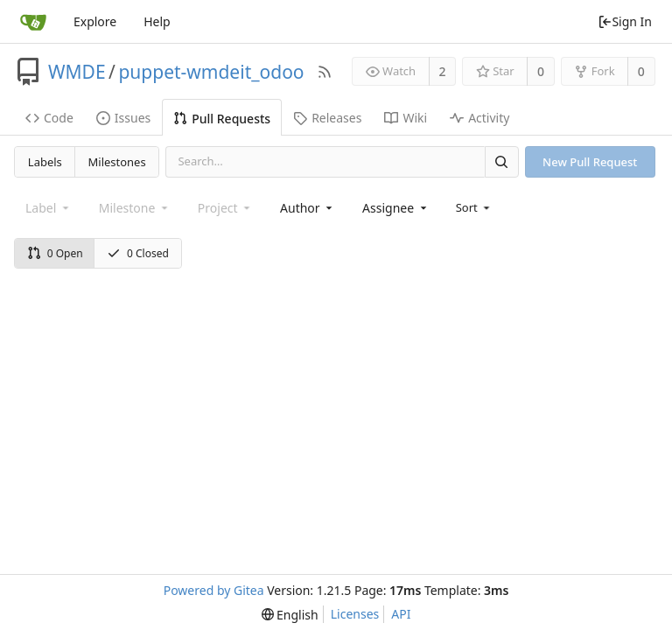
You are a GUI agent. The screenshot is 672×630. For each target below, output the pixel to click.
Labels (45, 162)
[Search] (501, 161)
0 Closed (138, 253)
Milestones (117, 162)
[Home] (33, 22)
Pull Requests (222, 119)
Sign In (625, 21)
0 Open (55, 253)
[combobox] (308, 208)
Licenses (355, 614)
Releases (327, 118)
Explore (95, 21)
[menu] (475, 207)
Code (49, 118)
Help (157, 21)
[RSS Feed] (325, 72)
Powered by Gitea (214, 590)
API (401, 614)
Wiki (406, 118)
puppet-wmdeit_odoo (211, 72)
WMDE (77, 72)
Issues (123, 118)
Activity (479, 118)
